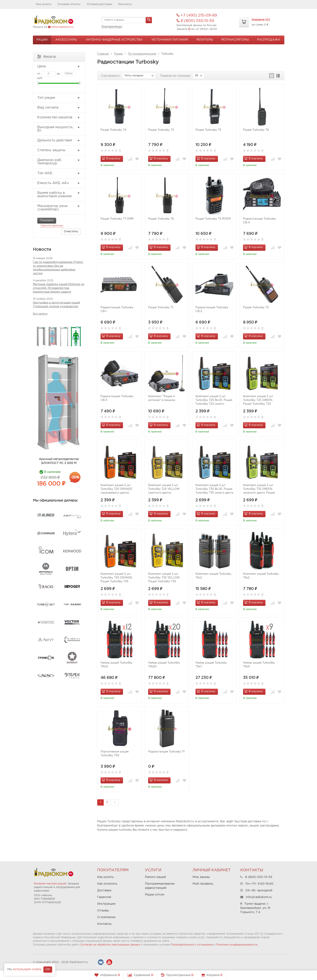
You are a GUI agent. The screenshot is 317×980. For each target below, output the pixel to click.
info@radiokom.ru (62, 27)
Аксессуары (66, 40)
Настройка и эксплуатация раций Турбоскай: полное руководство (56, 305)
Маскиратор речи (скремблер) (59, 208)
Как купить (44, 4)
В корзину (111, 158)
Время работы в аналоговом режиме (59, 195)
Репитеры (205, 40)
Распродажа (269, 40)
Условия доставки (99, 4)
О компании (106, 917)
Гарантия (104, 897)
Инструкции (106, 904)
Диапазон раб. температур (59, 162)
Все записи (40, 314)
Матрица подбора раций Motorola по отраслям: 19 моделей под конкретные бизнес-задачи (59, 288)
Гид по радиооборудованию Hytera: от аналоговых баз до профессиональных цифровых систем (58, 268)
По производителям (142, 54)
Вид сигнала (59, 108)
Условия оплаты (69, 4)
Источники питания (170, 40)
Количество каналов (59, 118)
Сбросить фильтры (52, 226)
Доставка (104, 890)
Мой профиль (203, 884)
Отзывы (103, 911)
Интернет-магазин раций (50, 884)
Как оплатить (107, 884)
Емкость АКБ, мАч (59, 183)
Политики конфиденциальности (237, 945)
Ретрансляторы (235, 40)
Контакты (125, 4)
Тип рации (59, 98)
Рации (42, 40)
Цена (59, 67)
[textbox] (127, 20)
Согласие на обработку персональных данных (110, 945)
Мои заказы (201, 877)
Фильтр (47, 56)
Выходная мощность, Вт (59, 129)
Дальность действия (59, 141)
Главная (103, 54)
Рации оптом (155, 895)
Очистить (71, 232)
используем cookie (27, 969)
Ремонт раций (155, 877)
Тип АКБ (59, 173)
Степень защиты (59, 150)
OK (48, 969)
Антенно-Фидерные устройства (114, 40)
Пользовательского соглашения (192, 945)
